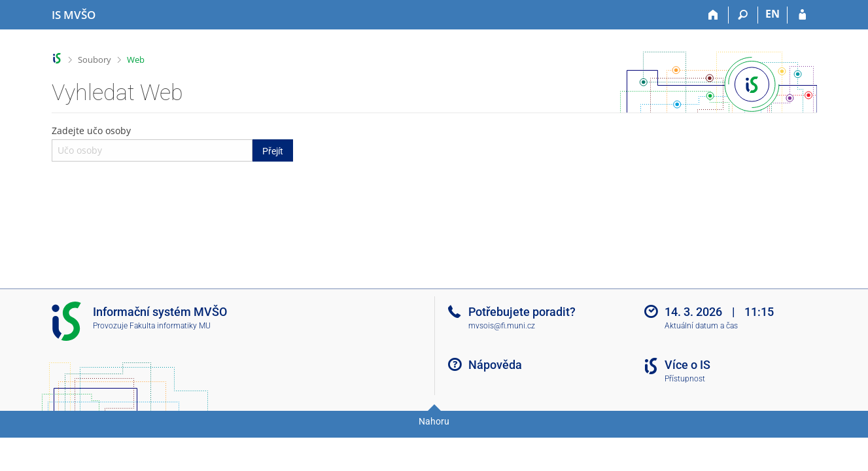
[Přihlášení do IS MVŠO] (802, 15)
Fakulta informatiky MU (170, 326)
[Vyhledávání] (743, 15)
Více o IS (687, 365)
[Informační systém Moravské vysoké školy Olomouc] (74, 15)
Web (136, 60)
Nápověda (495, 365)
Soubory (95, 60)
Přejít (273, 151)
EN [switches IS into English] (773, 14)
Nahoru (434, 421)
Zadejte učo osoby (173, 143)
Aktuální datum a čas (701, 326)
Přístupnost (685, 379)
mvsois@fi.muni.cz (502, 326)
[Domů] (714, 15)
